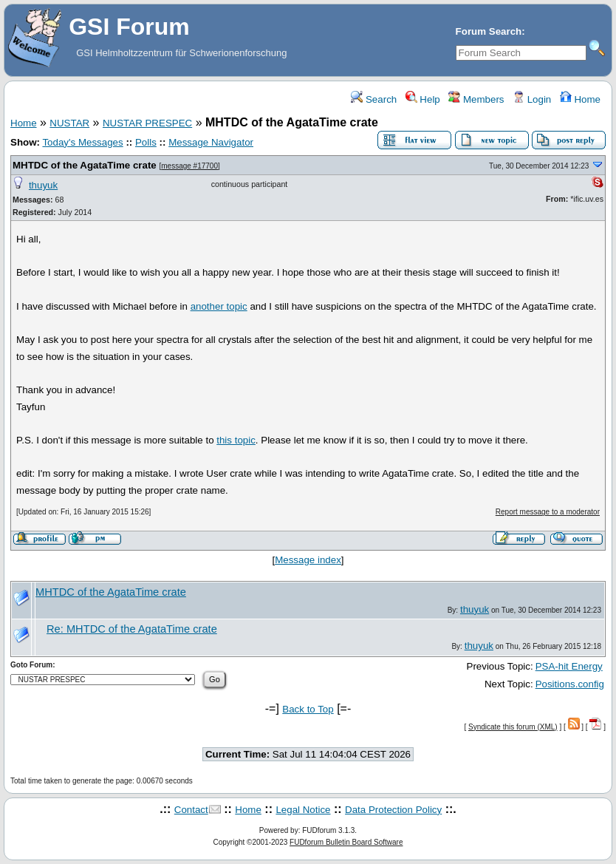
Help (423, 99)
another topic (219, 306)
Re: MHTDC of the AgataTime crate (132, 629)
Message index (308, 560)
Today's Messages (82, 142)
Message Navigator (211, 142)
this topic (236, 440)
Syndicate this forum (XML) (513, 727)
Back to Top (308, 709)
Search (374, 99)
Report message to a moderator (548, 512)
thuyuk (43, 185)
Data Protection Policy (393, 810)
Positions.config (570, 684)
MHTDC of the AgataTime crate (85, 165)
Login (532, 99)
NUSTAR (69, 123)
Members (476, 99)
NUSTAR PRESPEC (147, 123)
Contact (191, 810)
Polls (146, 142)
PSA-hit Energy (569, 666)
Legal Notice (303, 810)
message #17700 (189, 166)
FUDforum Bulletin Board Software (346, 842)
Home (580, 99)
